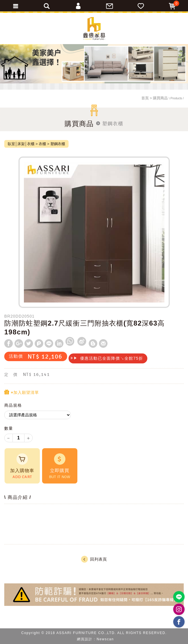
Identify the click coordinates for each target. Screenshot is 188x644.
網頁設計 (85, 639)
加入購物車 (22, 466)
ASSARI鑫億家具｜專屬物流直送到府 (94, 28)
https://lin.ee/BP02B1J (179, 597)
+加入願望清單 (22, 392)
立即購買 (60, 466)
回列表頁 (94, 559)
